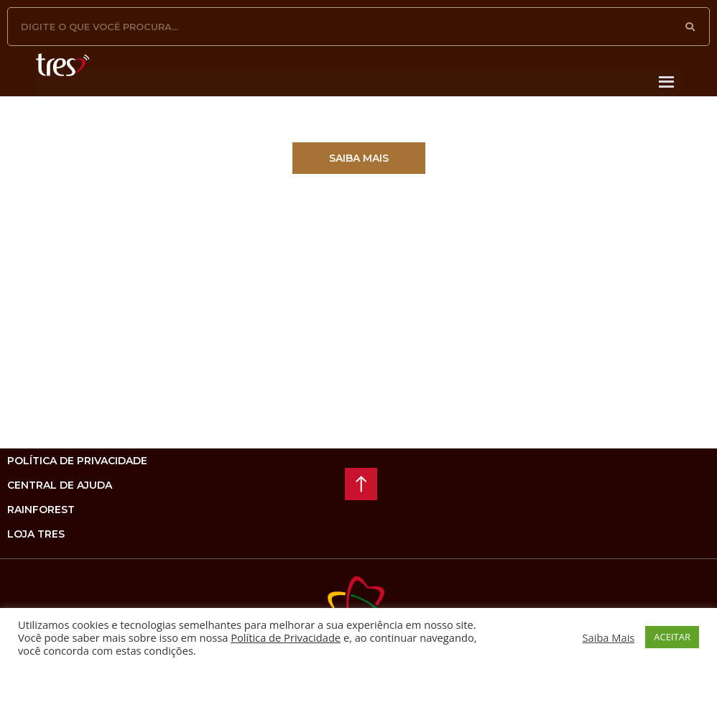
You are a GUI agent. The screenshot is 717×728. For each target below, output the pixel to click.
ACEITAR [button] (672, 637)
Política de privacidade (77, 461)
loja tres (36, 534)
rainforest (41, 510)
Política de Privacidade (286, 637)
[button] (359, 158)
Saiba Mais (609, 637)
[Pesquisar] (690, 27)
